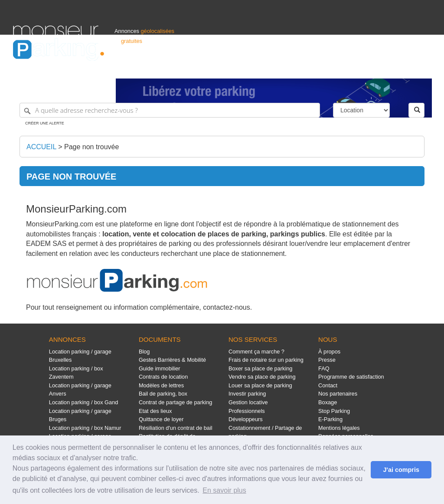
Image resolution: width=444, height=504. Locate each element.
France (375, 68)
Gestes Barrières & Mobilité (172, 360)
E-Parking (330, 419)
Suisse (423, 68)
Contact (328, 385)
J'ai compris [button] (401, 470)
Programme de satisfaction (351, 377)
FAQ (324, 368)
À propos (329, 352)
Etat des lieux (155, 411)
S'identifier (323, 68)
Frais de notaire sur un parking (266, 360)
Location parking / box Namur (85, 428)
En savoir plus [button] (224, 490)
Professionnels (288, 68)
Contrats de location (163, 377)
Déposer (351, 68)
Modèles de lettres (161, 385)
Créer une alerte (45, 123)
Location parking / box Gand (83, 402)
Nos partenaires (338, 394)
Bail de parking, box (163, 394)
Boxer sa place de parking (260, 368)
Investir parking (247, 394)
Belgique (399, 68)
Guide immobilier (160, 368)
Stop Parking (334, 411)
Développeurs (246, 419)
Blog (144, 352)
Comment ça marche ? (256, 352)
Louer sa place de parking (260, 385)
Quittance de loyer (161, 419)
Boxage (328, 402)
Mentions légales (339, 428)
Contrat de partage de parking (175, 402)
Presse (327, 360)
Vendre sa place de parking (262, 377)
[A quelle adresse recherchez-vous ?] (170, 110)
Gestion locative (248, 402)
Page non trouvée (91, 147)
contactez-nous (227, 307)
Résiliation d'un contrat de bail (176, 428)
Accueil (41, 147)
